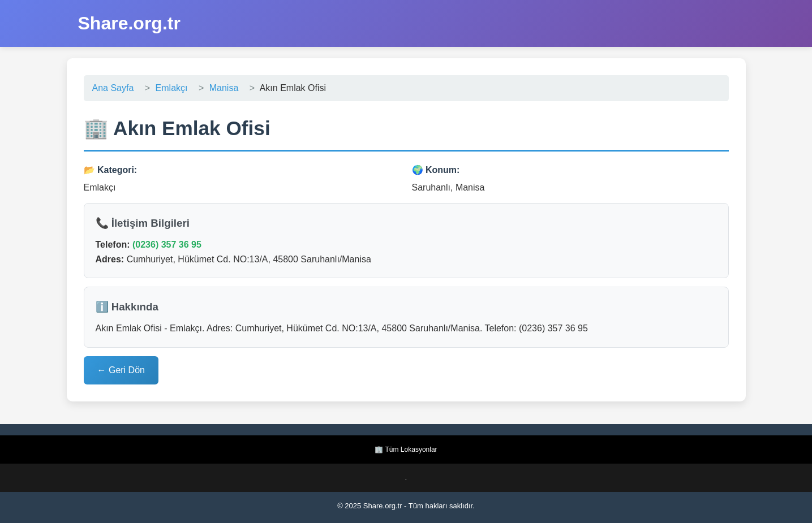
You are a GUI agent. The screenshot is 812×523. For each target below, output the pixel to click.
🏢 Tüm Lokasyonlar (406, 449)
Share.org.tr (129, 23)
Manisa (224, 88)
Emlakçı (172, 88)
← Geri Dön (121, 370)
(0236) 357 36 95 (167, 245)
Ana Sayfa (113, 88)
